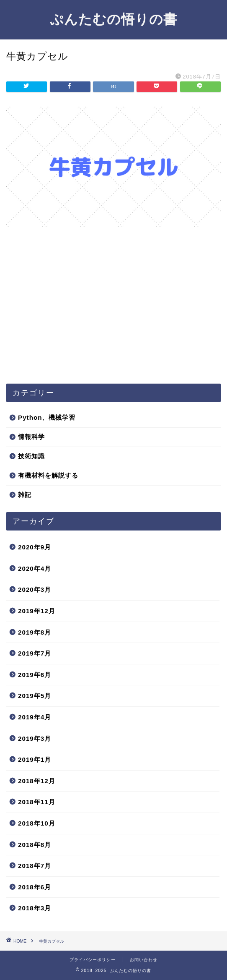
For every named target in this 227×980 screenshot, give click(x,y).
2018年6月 (35, 887)
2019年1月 (35, 759)
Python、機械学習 (47, 417)
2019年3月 (35, 738)
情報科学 (31, 437)
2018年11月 (37, 802)
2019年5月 (35, 696)
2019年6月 (35, 675)
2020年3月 (35, 589)
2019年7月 (35, 653)
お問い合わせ (144, 960)
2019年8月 (35, 632)
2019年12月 (37, 611)
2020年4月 (35, 568)
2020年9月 (35, 547)
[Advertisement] (113, 312)
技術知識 (31, 456)
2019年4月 (35, 717)
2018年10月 (37, 823)
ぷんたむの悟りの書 (113, 19)
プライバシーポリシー (93, 960)
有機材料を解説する (48, 475)
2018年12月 (37, 781)
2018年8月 (35, 845)
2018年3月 (35, 908)
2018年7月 (35, 866)
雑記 (25, 495)
